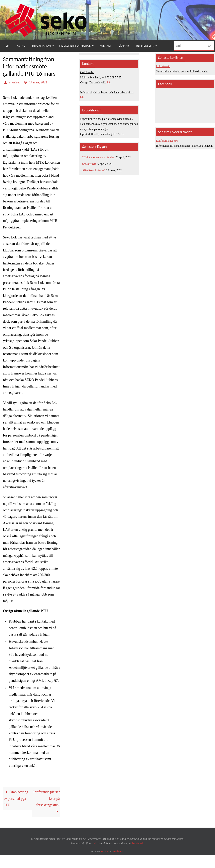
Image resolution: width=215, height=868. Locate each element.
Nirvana (105, 851)
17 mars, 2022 (38, 82)
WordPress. (118, 851)
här (109, 83)
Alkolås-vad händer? (94, 170)
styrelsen (15, 82)
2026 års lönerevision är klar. (99, 157)
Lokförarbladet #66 (167, 141)
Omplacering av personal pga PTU (16, 798)
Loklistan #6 (163, 66)
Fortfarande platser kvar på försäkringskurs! (46, 802)
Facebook (137, 843)
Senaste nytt (89, 164)
